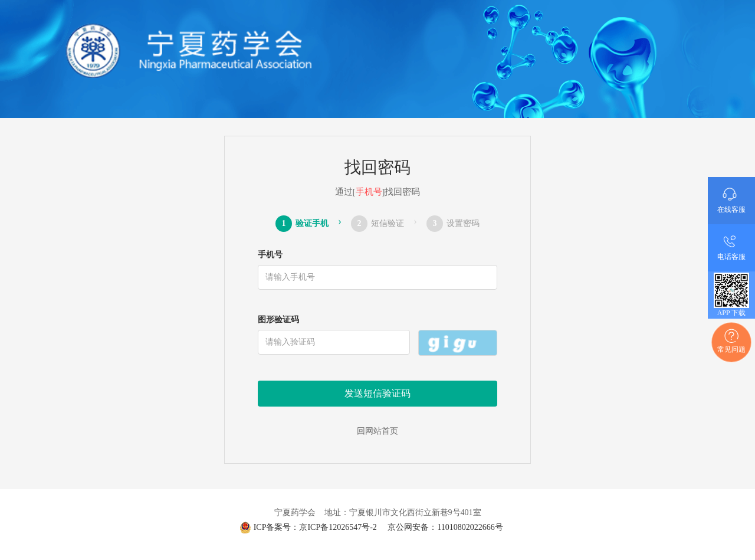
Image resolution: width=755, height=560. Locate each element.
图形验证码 (278, 320)
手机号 (270, 255)
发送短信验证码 (377, 393)
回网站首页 (377, 431)
